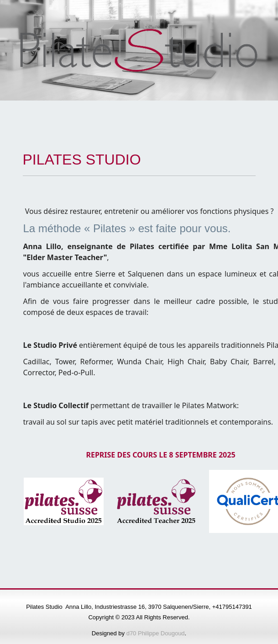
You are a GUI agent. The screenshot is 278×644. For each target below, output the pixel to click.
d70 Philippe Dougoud (156, 633)
